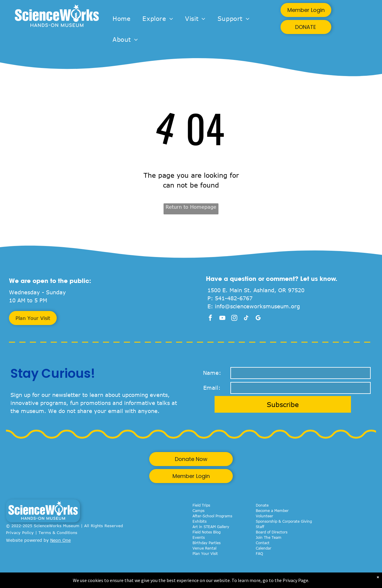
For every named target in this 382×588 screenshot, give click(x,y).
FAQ (259, 553)
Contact (263, 543)
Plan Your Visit (205, 553)
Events (199, 537)
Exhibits (200, 521)
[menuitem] (121, 18)
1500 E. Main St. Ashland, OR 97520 (256, 290)
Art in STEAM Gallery (211, 527)
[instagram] (234, 319)
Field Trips (201, 505)
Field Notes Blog (207, 532)
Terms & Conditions (58, 533)
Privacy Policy (20, 533)
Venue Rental (204, 548)
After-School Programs (212, 516)
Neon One (60, 540)
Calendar (264, 548)
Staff (260, 527)
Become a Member (272, 510)
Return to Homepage (191, 207)
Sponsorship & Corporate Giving (284, 521)
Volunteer (264, 516)
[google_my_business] (258, 319)
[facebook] (210, 319)
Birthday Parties (207, 543)
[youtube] (222, 319)
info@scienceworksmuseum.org (257, 306)
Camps (198, 510)
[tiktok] (246, 319)
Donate (262, 505)
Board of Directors (272, 532)
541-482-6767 (234, 298)
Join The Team (269, 537)
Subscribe (283, 404)
